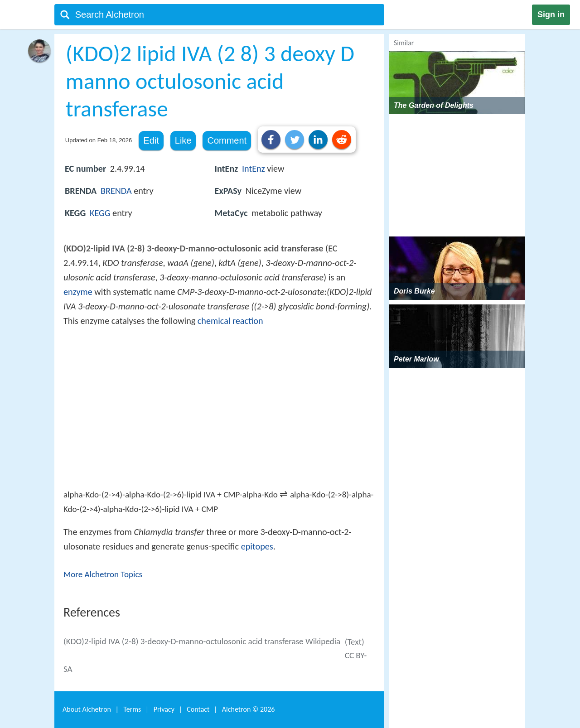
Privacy (164, 709)
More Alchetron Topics (103, 574)
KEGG (100, 213)
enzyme (78, 292)
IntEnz (254, 169)
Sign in (551, 14)
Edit (151, 140)
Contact (198, 709)
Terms (132, 709)
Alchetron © (249, 709)
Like (183, 140)
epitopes (257, 546)
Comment (227, 140)
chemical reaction (230, 321)
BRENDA (116, 191)
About (87, 709)
